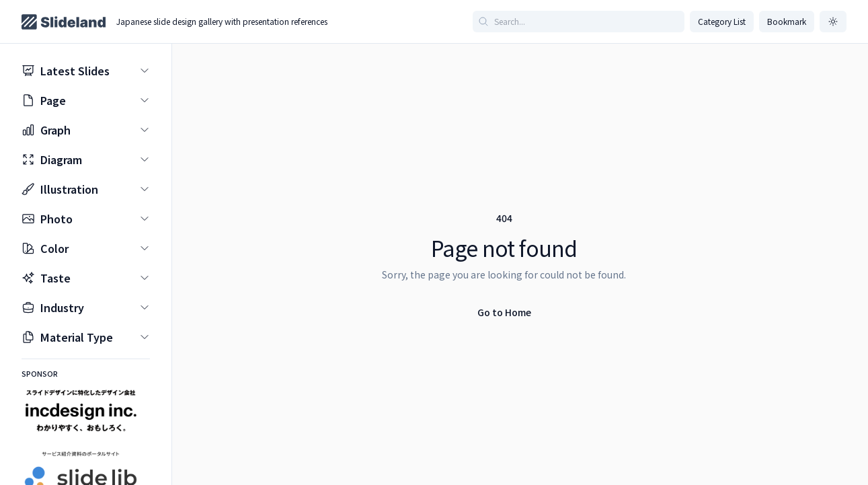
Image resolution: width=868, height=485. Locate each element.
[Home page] (64, 22)
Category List (722, 21)
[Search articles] (579, 22)
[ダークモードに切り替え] (833, 22)
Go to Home (504, 312)
